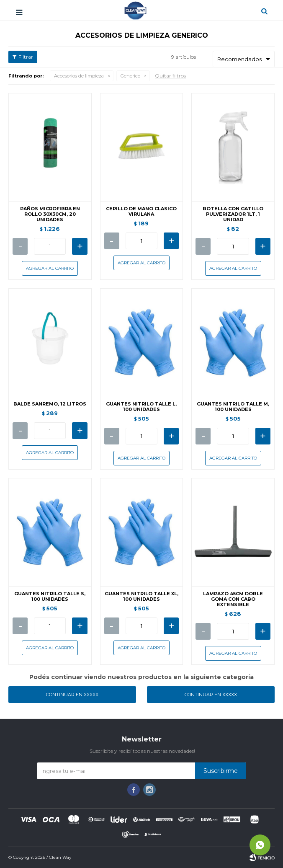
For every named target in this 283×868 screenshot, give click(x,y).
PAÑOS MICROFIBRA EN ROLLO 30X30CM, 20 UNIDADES (50, 214)
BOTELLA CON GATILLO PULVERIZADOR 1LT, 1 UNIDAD (233, 214)
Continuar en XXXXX (72, 695)
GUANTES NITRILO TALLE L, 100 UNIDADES (141, 407)
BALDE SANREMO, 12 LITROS (50, 404)
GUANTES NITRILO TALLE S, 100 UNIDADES (50, 597)
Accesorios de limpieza (79, 76)
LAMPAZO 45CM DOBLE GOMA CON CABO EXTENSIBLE (233, 599)
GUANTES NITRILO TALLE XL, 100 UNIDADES (141, 597)
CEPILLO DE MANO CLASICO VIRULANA (141, 212)
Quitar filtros (170, 76)
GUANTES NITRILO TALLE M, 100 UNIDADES (233, 407)
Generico (130, 76)
